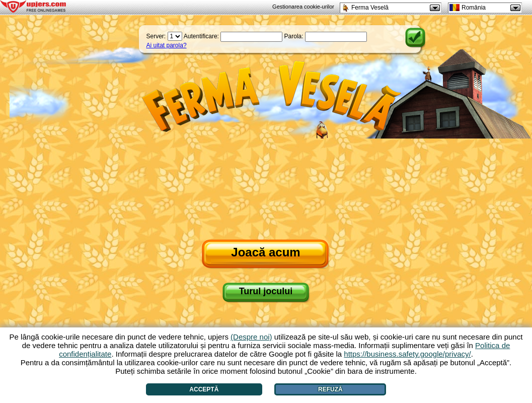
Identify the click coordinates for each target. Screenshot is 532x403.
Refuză (330, 389)
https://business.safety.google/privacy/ (407, 354)
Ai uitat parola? (167, 45)
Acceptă (204, 389)
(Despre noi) (251, 337)
